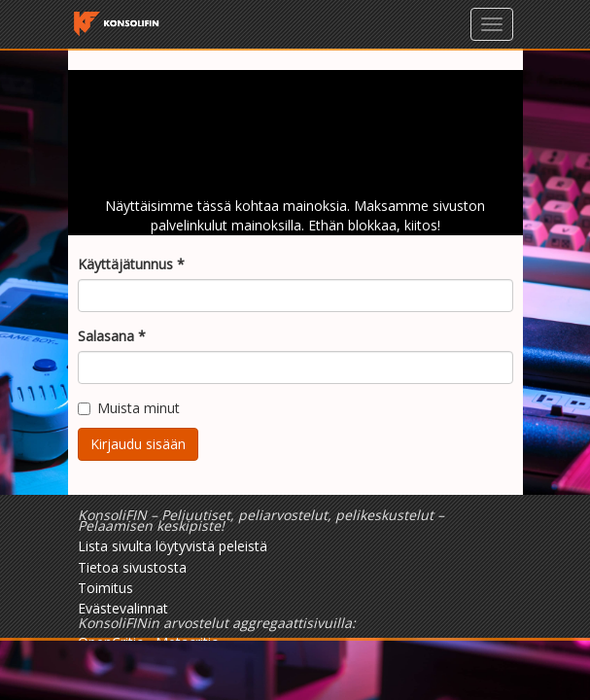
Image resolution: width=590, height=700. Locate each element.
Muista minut (129, 408)
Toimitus (105, 588)
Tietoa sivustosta (132, 567)
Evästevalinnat (123, 608)
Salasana (112, 336)
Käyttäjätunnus (131, 264)
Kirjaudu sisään (138, 444)
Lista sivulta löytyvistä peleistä (173, 546)
